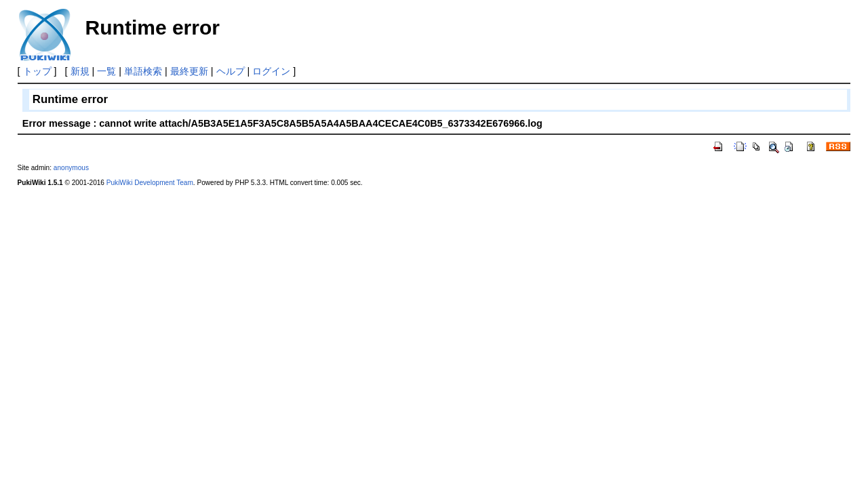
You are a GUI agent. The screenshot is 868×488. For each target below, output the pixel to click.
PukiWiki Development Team (150, 183)
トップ (37, 71)
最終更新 (189, 71)
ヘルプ (231, 71)
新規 (80, 71)
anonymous (71, 168)
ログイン (271, 71)
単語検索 (143, 71)
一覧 (106, 71)
